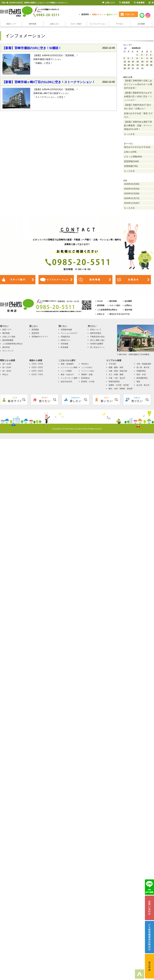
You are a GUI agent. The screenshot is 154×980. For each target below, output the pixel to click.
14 (133, 62)
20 (129, 65)
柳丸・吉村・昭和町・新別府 (121, 389)
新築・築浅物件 (67, 364)
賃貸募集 (35, 330)
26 (125, 68)
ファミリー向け (88, 371)
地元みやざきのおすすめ (120, 314)
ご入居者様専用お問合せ (107, 310)
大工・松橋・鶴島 (116, 374)
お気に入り (54, 24)
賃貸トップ (11, 24)
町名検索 (65, 347)
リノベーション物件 (69, 367)
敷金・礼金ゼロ (67, 374)
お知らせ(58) (130, 152)
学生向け (85, 364)
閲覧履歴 (124, 3)
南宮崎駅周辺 (142, 378)
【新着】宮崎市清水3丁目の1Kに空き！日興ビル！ (138, 107)
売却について (96, 330)
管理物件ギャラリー (40, 337)
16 (142, 62)
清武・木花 (141, 374)
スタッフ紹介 (76, 24)
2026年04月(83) (132, 184)
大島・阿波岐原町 (144, 364)
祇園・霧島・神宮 (116, 367)
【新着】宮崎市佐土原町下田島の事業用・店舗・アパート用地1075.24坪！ (138, 125)
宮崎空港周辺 (114, 382)
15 (137, 62)
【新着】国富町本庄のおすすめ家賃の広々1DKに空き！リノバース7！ (138, 96)
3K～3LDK (7, 371)
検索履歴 (139, 3)
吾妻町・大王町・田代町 (119, 385)
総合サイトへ (112, 15)
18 (151, 62)
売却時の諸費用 (97, 344)
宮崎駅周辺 (141, 371)
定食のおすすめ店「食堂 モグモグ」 (138, 115)
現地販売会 (65, 337)
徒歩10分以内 (66, 382)
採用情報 (101, 305)
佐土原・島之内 (143, 385)
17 (147, 62)
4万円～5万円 (37, 367)
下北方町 (112, 364)
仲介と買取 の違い (98, 340)
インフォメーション (98, 24)
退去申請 (128, 310)
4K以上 (5, 374)
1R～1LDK (7, 364)
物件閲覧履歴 (8, 340)
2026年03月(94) (132, 189)
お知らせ (101, 314)
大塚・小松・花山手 (117, 378)
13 (129, 62)
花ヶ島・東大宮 (143, 367)
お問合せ (128, 305)
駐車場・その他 (88, 382)
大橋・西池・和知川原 (118, 371)
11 (151, 58)
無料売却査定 (96, 333)
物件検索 (33, 24)
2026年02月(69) (132, 193)
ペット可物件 (66, 371)
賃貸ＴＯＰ (7, 330)
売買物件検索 (66, 330)
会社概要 (141, 24)
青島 (138, 382)
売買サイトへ (98, 15)
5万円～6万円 (37, 371)
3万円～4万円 (37, 364)
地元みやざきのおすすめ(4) (137, 147)
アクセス (120, 24)
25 (151, 65)
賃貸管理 (85, 14)
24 (147, 65)
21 (133, 65)
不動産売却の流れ (97, 337)
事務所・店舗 (87, 374)
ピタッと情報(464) (133, 157)
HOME (100, 301)
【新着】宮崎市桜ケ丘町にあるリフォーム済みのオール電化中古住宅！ (138, 84)
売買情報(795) (131, 166)
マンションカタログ (69, 333)
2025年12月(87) (132, 203)
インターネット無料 (69, 378)
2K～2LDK (7, 367)
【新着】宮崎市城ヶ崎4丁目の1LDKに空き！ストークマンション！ (49, 82)
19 (125, 65)
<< (125, 48)
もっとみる (129, 134)
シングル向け (87, 367)
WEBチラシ (66, 340)
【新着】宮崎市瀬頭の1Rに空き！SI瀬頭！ (32, 48)
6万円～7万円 (37, 374)
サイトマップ (8, 351)
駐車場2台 (86, 378)
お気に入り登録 (9, 337)
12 (125, 62)
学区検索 (65, 344)
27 (129, 68)
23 (142, 65)
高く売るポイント (97, 347)
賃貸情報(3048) (131, 161)
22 (137, 65)
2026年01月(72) (132, 198)
